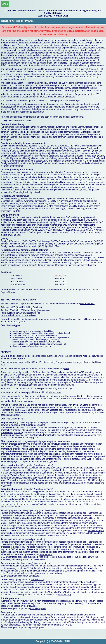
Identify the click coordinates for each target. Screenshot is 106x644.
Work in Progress (95, 459)
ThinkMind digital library (12, 433)
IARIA (30, 606)
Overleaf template (80, 382)
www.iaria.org (54, 342)
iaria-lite (25, 377)
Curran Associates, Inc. (29, 313)
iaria (68, 372)
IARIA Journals (87, 304)
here (67, 368)
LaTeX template (38, 372)
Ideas (55, 483)
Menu (5, 4)
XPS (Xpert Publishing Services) (26, 307)
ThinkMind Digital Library (23, 310)
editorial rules (67, 385)
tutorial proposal (38, 608)
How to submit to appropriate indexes (18, 315)
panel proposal (37, 627)
